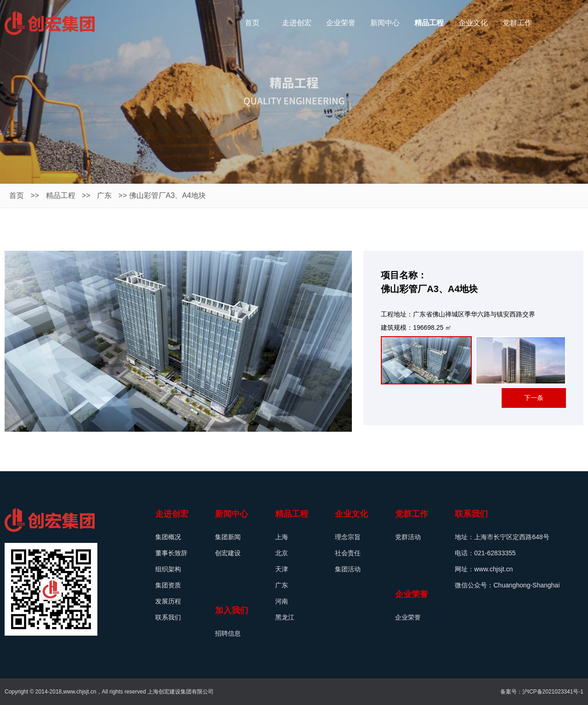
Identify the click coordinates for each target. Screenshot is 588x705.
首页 (17, 195)
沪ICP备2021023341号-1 (553, 692)
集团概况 (168, 537)
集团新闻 (228, 537)
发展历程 (168, 601)
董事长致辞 (171, 553)
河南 (282, 601)
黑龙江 (285, 617)
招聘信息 (228, 633)
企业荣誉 (408, 617)
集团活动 (348, 569)
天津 (282, 569)
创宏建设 (228, 553)
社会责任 (348, 553)
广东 (104, 195)
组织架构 (168, 569)
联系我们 (168, 617)
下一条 (534, 398)
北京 (282, 553)
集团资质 (168, 585)
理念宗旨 (348, 537)
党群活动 (408, 537)
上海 (282, 537)
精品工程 (61, 195)
